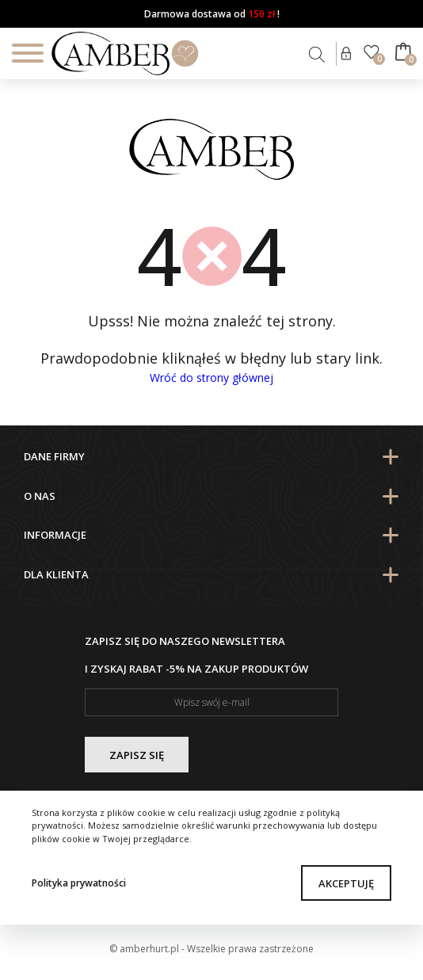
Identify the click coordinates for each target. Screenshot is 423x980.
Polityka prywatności (79, 883)
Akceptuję (346, 883)
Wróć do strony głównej (211, 378)
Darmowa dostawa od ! (212, 14)
